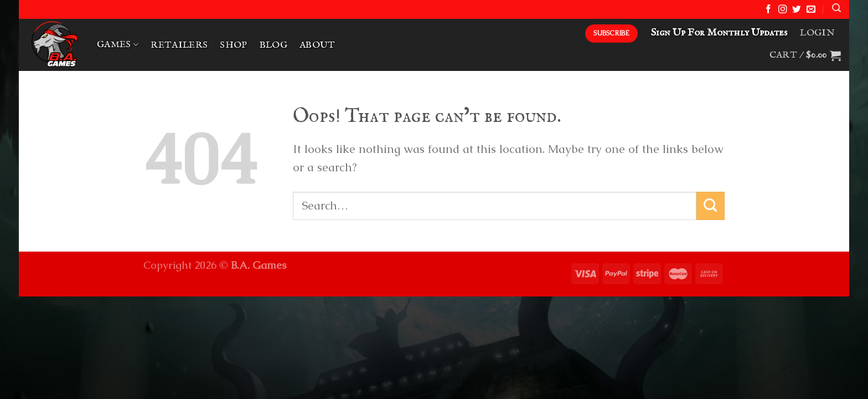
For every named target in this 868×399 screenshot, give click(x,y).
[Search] (836, 8)
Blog (273, 45)
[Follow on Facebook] (768, 10)
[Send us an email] (811, 10)
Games (118, 45)
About (317, 45)
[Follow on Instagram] (783, 10)
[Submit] (711, 206)
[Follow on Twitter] (797, 10)
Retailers (179, 45)
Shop (233, 45)
